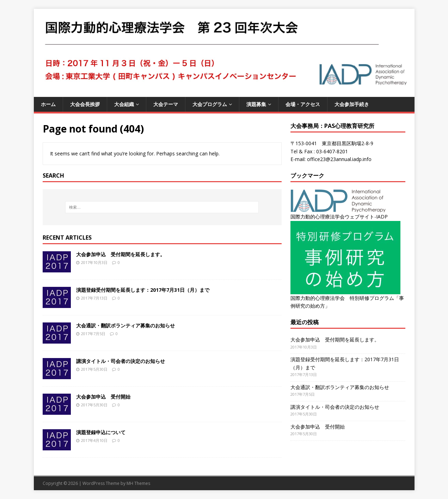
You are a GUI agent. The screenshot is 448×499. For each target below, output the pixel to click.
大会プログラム (210, 104)
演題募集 (256, 104)
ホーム (48, 104)
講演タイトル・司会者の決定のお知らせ (121, 361)
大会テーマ (166, 104)
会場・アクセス (303, 104)
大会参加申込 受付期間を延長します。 (121, 254)
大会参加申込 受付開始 (103, 397)
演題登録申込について (101, 432)
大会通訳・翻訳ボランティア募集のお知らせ (125, 325)
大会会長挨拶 (85, 104)
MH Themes (138, 483)
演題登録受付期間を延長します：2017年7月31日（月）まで (143, 290)
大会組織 (124, 104)
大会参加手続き (352, 104)
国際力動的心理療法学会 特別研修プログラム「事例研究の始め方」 (347, 298)
